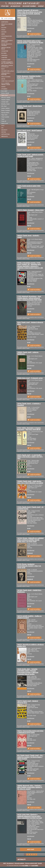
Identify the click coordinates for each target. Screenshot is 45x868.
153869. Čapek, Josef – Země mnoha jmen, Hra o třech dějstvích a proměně (30, 482)
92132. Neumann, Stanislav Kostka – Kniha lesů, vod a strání (30, 77)
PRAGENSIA (4, 55)
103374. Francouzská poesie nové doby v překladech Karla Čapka (30, 732)
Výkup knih (5, 6)
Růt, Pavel (4, 106)
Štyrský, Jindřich (5, 113)
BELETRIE (4, 28)
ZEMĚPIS (4, 38)
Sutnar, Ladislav (5, 108)
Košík (4, 863)
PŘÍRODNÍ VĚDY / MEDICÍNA (6, 74)
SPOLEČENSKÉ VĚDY (7, 36)
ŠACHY (3, 69)
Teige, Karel (4, 115)
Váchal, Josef (5, 123)
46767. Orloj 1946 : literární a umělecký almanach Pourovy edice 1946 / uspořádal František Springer (30, 816)
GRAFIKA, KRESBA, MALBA (6, 48)
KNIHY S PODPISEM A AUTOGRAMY (7, 41)
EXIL (2, 128)
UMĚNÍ (3, 34)
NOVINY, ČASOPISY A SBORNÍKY (7, 45)
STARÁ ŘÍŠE (4, 58)
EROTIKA (4, 132)
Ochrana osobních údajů (31, 863)
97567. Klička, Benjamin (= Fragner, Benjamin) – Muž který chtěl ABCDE (29, 429)
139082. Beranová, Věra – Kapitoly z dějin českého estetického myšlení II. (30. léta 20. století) (30, 787)
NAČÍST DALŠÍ (31, 849)
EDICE (3, 126)
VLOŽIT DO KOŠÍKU (35, 34)
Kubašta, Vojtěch (6, 100)
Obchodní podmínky (29, 6)
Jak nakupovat (15, 6)
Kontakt (41, 6)
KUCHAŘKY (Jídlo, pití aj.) (8, 71)
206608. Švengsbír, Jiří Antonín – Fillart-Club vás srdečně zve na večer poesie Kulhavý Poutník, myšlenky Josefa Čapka (30, 13)
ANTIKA (3, 79)
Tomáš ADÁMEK (35, 866)
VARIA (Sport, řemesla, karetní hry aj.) (7, 66)
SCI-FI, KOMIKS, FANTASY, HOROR (6, 84)
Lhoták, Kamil (5, 102)
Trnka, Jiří (4, 121)
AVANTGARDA (5, 22)
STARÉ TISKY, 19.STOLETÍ (8, 81)
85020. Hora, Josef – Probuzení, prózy (30, 378)
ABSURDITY (4, 130)
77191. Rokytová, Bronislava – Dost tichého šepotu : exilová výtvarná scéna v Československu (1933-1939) (29, 298)
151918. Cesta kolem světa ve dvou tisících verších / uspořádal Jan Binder (30, 42)
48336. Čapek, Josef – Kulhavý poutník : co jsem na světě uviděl (30, 156)
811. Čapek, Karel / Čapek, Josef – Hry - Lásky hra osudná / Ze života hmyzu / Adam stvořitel (30, 757)
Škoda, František (6, 110)
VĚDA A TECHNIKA (6, 77)
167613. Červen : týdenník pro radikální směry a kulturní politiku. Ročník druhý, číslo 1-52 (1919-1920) (30, 540)
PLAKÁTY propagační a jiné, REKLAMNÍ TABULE (7, 63)
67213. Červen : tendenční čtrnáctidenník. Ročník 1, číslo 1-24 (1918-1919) (29, 566)
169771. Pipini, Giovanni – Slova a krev (30, 210)
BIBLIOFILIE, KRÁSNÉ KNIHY (7, 25)
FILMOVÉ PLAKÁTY (6, 60)
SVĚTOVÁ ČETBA (5, 134)
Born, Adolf (4, 91)
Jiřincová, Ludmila (6, 98)
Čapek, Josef (4, 95)
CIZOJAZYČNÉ (5, 51)
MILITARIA (4, 53)
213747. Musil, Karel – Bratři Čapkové (30, 131)
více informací (31, 28)
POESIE (3, 30)
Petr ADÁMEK (25, 866)
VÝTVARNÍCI (4, 89)
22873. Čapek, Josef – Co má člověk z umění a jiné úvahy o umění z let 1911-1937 (30, 457)
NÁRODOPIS (5, 136)
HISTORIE (4, 32)
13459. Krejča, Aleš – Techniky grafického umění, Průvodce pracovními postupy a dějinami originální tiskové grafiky (28, 672)
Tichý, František (5, 117)
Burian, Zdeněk (5, 93)
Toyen (3, 119)
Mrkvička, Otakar (6, 104)
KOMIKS (3, 87)
